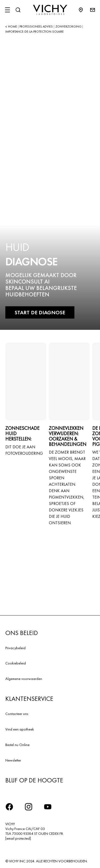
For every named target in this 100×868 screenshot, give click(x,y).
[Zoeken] (18, 10)
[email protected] (18, 838)
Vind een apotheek (20, 729)
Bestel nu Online (17, 745)
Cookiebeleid (16, 663)
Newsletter (13, 760)
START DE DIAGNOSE (40, 312)
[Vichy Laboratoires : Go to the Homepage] (50, 10)
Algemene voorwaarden (24, 679)
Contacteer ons (17, 714)
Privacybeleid (15, 648)
